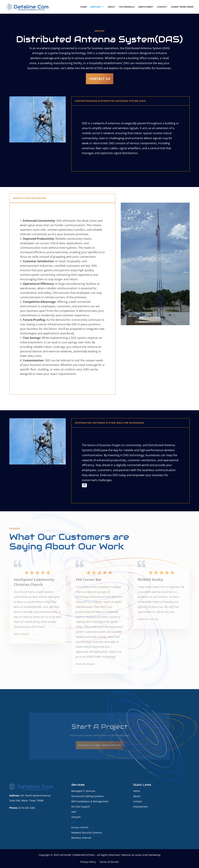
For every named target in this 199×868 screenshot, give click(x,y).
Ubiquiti (76, 817)
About (111, 7)
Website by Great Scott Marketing (141, 855)
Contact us (100, 79)
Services (95, 7)
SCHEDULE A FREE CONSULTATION (99, 743)
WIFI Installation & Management (90, 802)
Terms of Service (109, 862)
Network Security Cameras (87, 833)
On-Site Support (81, 807)
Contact (162, 7)
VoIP (74, 812)
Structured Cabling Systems (87, 796)
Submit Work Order (182, 7)
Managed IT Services (83, 791)
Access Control (80, 828)
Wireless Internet (81, 838)
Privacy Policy (88, 862)
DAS (74, 822)
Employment (146, 7)
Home (83, 7)
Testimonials (127, 7)
